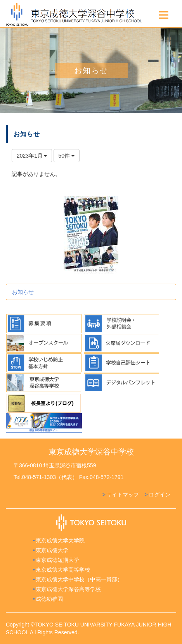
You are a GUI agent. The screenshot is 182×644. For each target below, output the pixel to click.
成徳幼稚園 (49, 599)
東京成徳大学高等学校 (63, 570)
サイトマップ (123, 495)
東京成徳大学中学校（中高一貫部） (79, 579)
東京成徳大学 (52, 550)
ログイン (159, 495)
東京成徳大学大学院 (60, 540)
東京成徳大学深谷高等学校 (68, 589)
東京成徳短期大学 (57, 560)
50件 (67, 156)
